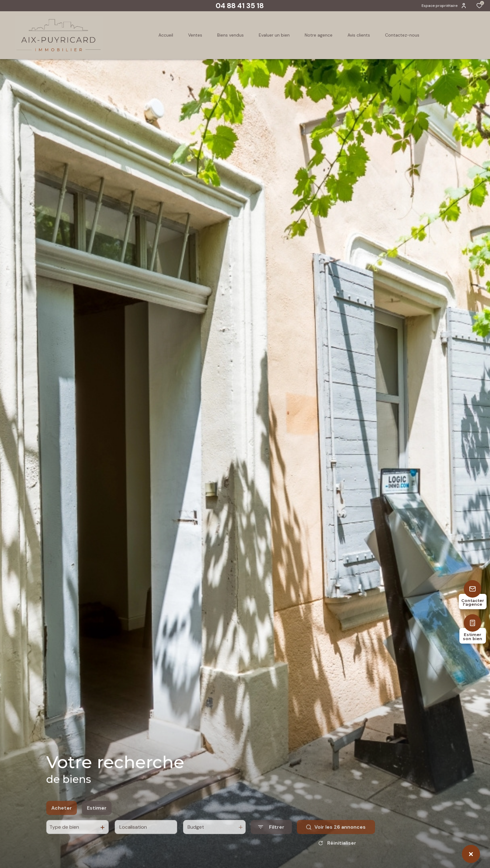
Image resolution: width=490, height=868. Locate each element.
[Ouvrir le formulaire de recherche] (271, 839)
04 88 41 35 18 (240, 6)
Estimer (97, 820)
